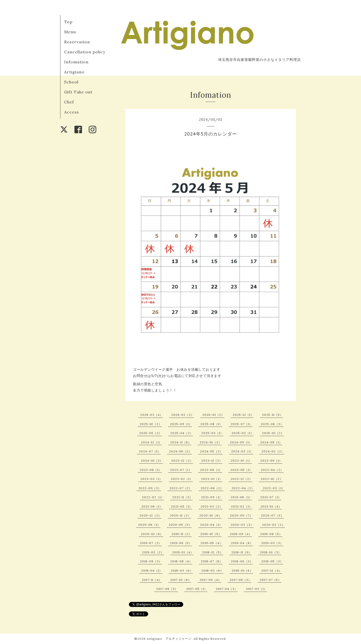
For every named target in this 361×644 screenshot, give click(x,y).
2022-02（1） (153, 497)
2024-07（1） (150, 451)
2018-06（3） (242, 561)
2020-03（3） (242, 525)
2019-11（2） (182, 534)
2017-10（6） (181, 580)
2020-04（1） (211, 525)
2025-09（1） (181, 424)
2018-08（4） (181, 561)
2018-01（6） (242, 570)
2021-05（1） (182, 506)
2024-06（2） (180, 451)
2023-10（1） (241, 461)
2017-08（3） (241, 580)
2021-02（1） (242, 506)
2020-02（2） (274, 525)
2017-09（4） (210, 580)
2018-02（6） (212, 570)
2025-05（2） (151, 433)
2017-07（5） (270, 580)
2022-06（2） (212, 488)
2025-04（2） (182, 433)
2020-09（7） (241, 515)
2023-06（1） (211, 470)
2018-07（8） (212, 561)
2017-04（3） (227, 589)
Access (72, 112)
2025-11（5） (273, 415)
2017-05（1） (197, 589)
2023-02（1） (182, 479)
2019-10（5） (211, 534)
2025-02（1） (243, 433)
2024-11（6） (181, 442)
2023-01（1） (212, 479)
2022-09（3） (150, 488)
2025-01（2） (273, 433)
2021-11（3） (182, 497)
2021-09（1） (212, 497)
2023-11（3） (212, 461)
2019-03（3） (272, 543)
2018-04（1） (152, 570)
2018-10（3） (271, 552)
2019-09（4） (241, 534)
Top (68, 22)
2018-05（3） (272, 561)
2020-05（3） (180, 525)
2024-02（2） (273, 451)
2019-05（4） (212, 543)
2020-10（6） (210, 515)
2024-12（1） (151, 442)
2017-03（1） (256, 589)
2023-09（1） (271, 461)
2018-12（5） (213, 552)
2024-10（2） (211, 442)
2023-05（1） (241, 470)
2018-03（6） (182, 570)
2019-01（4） (183, 552)
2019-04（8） (242, 543)
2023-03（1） (151, 479)
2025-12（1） (243, 415)
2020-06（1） (149, 525)
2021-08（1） (241, 497)
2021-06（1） (152, 506)
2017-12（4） (272, 570)
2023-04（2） (272, 470)
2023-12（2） (182, 461)
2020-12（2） (150, 515)
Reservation (77, 42)
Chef (69, 102)
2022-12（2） (242, 479)
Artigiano (74, 72)
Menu (70, 32)
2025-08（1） (211, 424)
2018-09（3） (151, 561)
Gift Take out (78, 92)
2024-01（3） (152, 461)
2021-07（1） (271, 497)
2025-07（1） (242, 424)
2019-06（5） (181, 543)
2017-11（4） (152, 580)
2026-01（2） (213, 415)
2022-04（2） (243, 488)
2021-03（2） (212, 506)
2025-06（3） (272, 424)
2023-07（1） (181, 470)
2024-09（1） (241, 442)
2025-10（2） (151, 424)
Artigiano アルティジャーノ (169, 639)
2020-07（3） (272, 515)
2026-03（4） (152, 415)
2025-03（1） (212, 433)
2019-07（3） (151, 543)
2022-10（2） (272, 479)
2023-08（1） (151, 470)
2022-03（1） (274, 488)
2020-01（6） (152, 534)
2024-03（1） (242, 451)
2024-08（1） (271, 442)
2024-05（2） (211, 451)
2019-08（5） (271, 534)
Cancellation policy (85, 52)
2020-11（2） (180, 515)
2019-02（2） (153, 552)
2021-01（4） (271, 506)
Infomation (76, 62)
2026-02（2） (183, 415)
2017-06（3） (167, 589)
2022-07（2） (181, 488)
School (71, 82)
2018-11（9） (242, 552)
